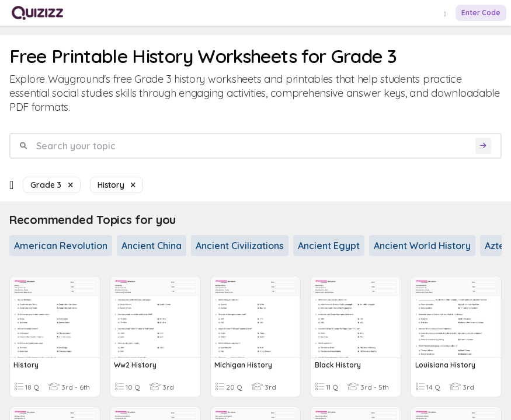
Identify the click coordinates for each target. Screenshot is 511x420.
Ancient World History (422, 246)
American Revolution (61, 246)
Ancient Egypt (329, 246)
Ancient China (152, 246)
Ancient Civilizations (240, 246)
